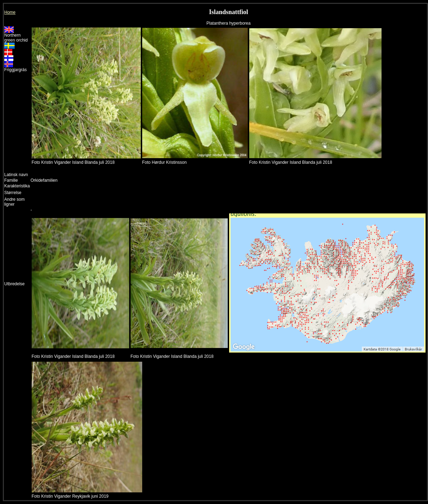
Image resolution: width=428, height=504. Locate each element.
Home (10, 12)
